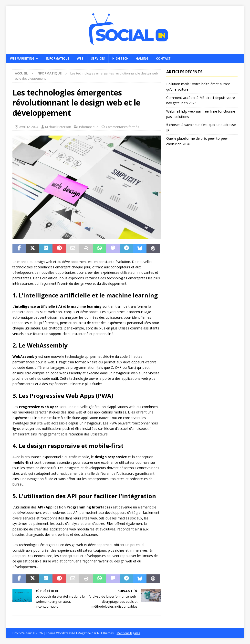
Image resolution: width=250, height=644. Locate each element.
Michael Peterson (58, 127)
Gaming (142, 58)
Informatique (58, 58)
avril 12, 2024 (29, 127)
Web (80, 58)
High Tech (120, 58)
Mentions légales (128, 633)
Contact (163, 58)
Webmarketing (22, 58)
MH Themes (105, 633)
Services (98, 58)
